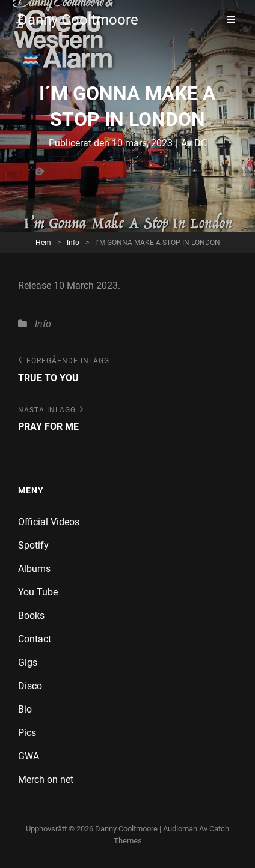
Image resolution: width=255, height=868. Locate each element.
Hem (43, 243)
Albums (34, 569)
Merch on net (46, 779)
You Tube (38, 592)
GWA (29, 756)
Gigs (28, 662)
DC (201, 143)
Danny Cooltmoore (78, 20)
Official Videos (49, 522)
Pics (27, 733)
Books (31, 616)
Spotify (33, 545)
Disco (30, 686)
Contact (35, 639)
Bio (25, 709)
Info (73, 243)
